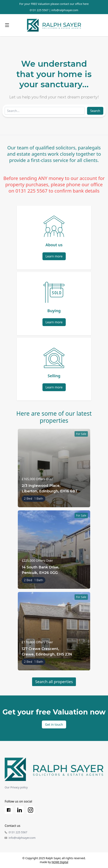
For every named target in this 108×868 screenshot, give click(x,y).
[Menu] (7, 25)
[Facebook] (9, 810)
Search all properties (54, 682)
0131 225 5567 (39, 10)
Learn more (54, 256)
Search (95, 111)
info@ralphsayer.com (65, 10)
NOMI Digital (60, 862)
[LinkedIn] (20, 810)
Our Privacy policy (16, 787)
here (86, 4)
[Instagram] (31, 810)
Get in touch (54, 724)
